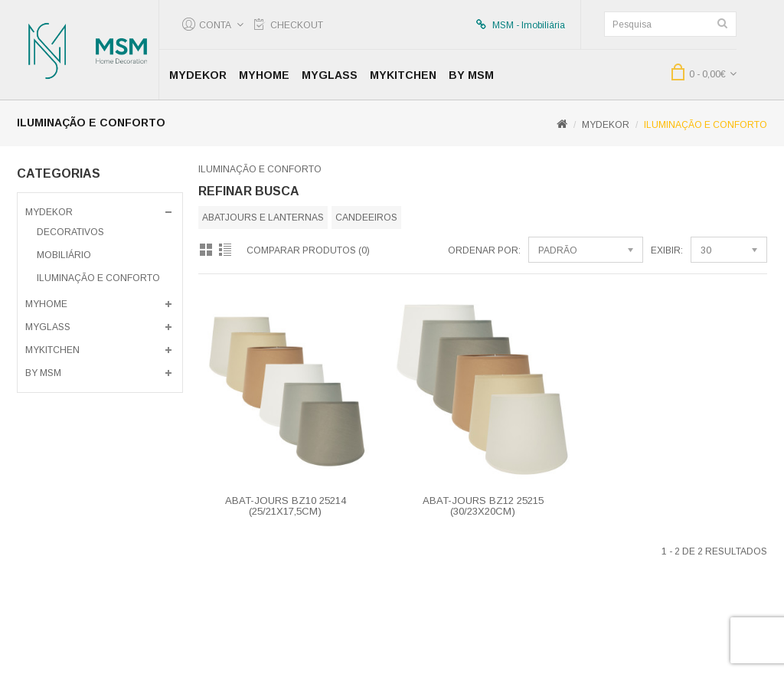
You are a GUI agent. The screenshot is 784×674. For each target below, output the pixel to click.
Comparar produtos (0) (308, 250)
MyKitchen (403, 75)
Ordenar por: (484, 250)
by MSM (471, 75)
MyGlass (330, 75)
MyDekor (198, 75)
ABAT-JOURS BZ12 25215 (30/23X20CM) (483, 506)
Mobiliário (64, 255)
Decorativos (70, 232)
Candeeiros (366, 218)
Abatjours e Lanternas (263, 218)
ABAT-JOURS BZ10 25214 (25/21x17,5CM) (286, 506)
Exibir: (667, 250)
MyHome (264, 75)
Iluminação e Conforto (706, 125)
